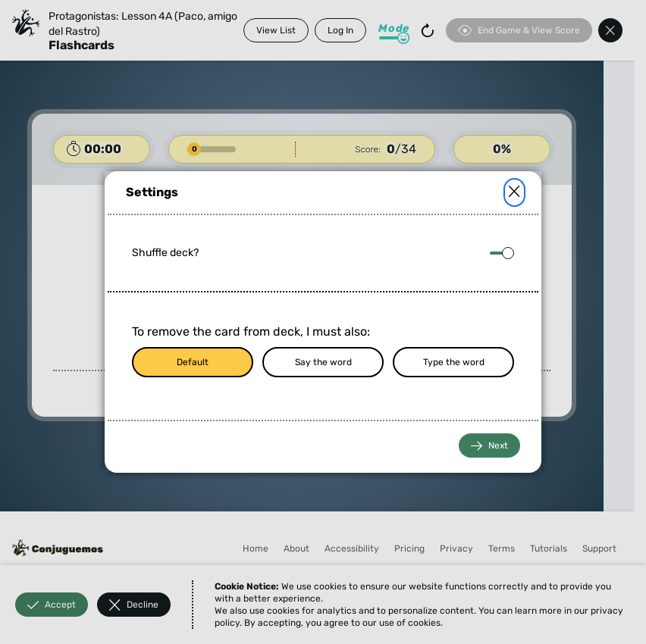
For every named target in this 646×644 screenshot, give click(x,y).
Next (489, 446)
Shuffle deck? (165, 253)
